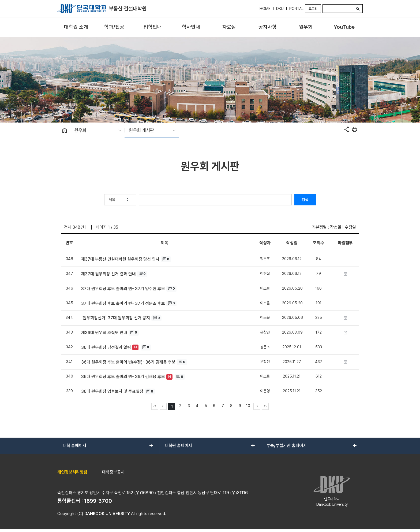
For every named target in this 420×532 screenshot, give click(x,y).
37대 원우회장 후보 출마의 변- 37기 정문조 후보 (123, 303)
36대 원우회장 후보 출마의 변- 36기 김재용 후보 (123, 377)
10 (248, 406)
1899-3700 (98, 501)
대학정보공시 (113, 472)
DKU (280, 9)
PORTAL (296, 9)
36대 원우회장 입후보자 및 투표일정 (112, 391)
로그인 (313, 8)
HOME (265, 9)
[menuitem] (76, 27)
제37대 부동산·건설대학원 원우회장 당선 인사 (120, 259)
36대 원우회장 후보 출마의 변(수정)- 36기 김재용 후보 (128, 362)
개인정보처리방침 (72, 472)
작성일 (336, 227)
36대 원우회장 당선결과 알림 (106, 347)
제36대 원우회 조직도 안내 (104, 333)
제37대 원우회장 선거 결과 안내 (108, 274)
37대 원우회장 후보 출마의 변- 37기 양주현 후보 (123, 289)
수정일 (350, 227)
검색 (305, 200)
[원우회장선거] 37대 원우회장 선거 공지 (116, 318)
